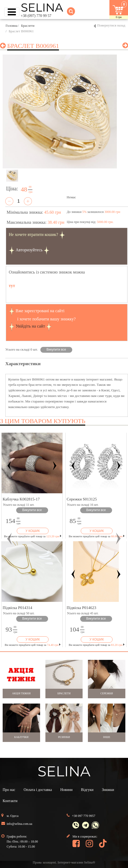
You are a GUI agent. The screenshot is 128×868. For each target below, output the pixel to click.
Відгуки (87, 790)
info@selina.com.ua (19, 824)
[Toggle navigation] (12, 12)
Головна (12, 26)
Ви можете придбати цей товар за (33, 536)
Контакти (10, 801)
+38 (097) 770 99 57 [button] (36, 16)
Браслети (28, 26)
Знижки (108, 790)
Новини (66, 790)
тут (12, 286)
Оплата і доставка (38, 790)
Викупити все (56, 350)
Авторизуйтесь (29, 250)
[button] (10, 539)
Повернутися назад (111, 25)
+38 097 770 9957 (84, 816)
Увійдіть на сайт (30, 326)
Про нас (9, 790)
